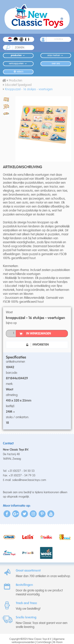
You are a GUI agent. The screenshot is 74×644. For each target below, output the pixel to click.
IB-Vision (58, 642)
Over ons (56, 64)
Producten (18, 55)
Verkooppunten (18, 64)
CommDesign (44, 642)
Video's (18, 72)
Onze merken (56, 55)
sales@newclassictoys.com (29, 480)
